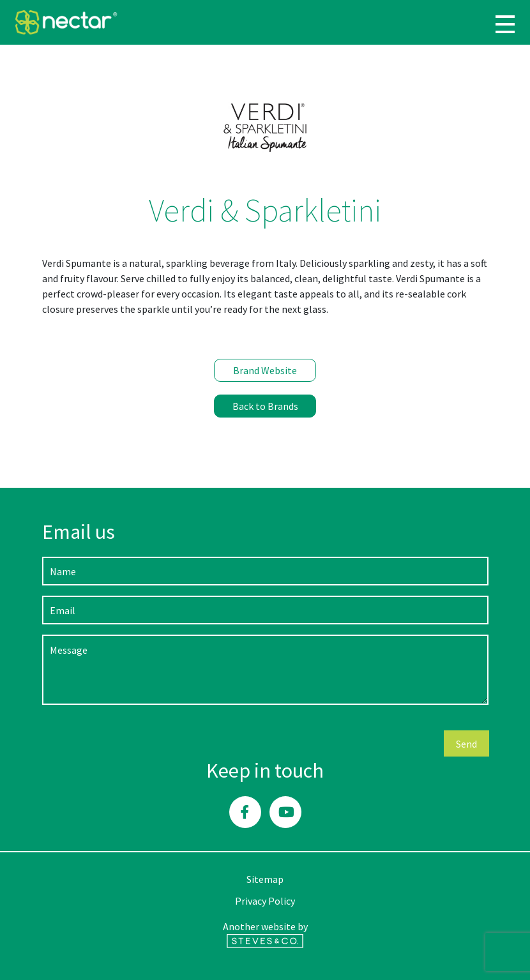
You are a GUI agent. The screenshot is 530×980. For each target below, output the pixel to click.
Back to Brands (265, 406)
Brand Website (265, 370)
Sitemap (265, 879)
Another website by (265, 934)
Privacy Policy (265, 901)
